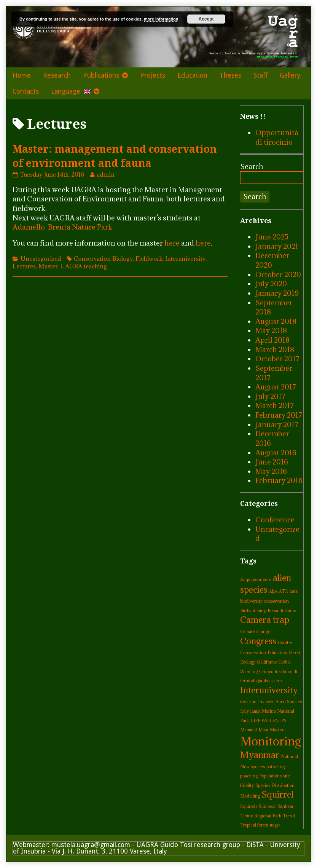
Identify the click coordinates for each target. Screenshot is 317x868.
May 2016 (271, 471)
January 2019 (277, 293)
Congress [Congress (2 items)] (258, 641)
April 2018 (272, 340)
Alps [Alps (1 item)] (273, 591)
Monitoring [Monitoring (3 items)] (271, 741)
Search (252, 166)
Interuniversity (185, 258)
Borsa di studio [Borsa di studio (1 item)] (282, 611)
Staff (260, 75)
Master (48, 266)
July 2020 (271, 284)
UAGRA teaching (84, 266)
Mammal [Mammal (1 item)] (249, 730)
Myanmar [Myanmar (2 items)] (260, 755)
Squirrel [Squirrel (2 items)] (277, 794)
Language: (71, 91)
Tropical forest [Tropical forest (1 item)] (254, 825)
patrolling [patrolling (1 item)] (276, 767)
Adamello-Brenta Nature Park (62, 227)
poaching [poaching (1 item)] (249, 776)
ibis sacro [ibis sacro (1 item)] (273, 681)
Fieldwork (149, 258)
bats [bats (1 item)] (294, 591)
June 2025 (272, 237)
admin (105, 174)
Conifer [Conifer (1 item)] (285, 643)
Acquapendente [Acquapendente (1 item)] (256, 579)
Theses (230, 75)
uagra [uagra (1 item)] (275, 825)
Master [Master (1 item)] (277, 730)
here (172, 243)
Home (22, 75)
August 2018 (276, 321)
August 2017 (276, 387)
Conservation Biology (103, 258)
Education (192, 75)
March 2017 (275, 405)
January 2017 (277, 424)
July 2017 (270, 396)
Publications (101, 75)
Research (57, 75)
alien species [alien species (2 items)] (266, 584)
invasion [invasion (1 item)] (248, 702)
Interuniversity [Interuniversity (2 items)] (269, 690)
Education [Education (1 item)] (277, 653)
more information (161, 19)
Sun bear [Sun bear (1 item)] (267, 806)
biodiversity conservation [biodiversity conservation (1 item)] (264, 601)
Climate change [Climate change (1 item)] (255, 632)
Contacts (26, 91)
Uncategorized (41, 258)
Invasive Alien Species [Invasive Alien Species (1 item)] (280, 702)
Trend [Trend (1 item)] (289, 816)
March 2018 (275, 349)
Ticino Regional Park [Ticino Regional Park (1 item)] (261, 816)
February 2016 (279, 480)
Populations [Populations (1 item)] (270, 776)
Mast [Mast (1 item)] (263, 730)
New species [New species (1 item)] (252, 767)
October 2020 (278, 274)
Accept (206, 19)
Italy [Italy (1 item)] (245, 711)
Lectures (24, 266)
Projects (153, 75)
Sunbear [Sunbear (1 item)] (285, 806)
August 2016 (276, 453)
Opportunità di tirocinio (277, 137)
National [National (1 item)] (289, 756)
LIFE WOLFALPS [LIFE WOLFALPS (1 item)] (268, 721)
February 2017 (279, 415)
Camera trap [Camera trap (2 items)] (265, 620)
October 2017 (277, 359)
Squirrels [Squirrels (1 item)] (249, 806)
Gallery (290, 75)
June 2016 (272, 462)
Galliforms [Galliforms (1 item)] (267, 662)
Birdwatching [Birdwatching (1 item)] (253, 611)
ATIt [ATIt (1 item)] (284, 591)
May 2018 (271, 330)
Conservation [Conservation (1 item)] (253, 653)
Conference (275, 520)
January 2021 (277, 246)
